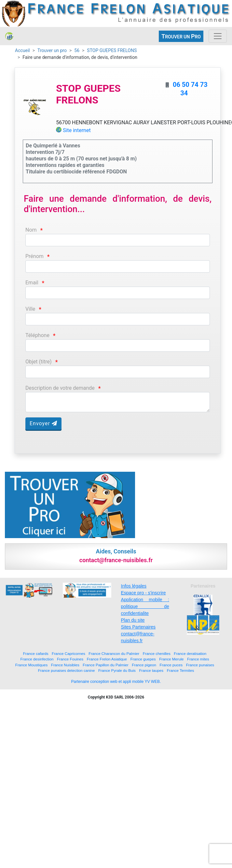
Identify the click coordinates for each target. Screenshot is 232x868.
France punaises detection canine (67, 670)
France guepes (143, 659)
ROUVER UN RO (181, 36)
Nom (31, 230)
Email (32, 283)
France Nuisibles (65, 665)
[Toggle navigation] (218, 36)
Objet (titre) (39, 362)
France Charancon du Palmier (114, 653)
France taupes (151, 670)
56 (77, 50)
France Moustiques (31, 665)
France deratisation (190, 653)
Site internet (77, 130)
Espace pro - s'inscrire (143, 593)
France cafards (36, 653)
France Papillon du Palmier (105, 665)
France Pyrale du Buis (117, 670)
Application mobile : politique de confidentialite (145, 606)
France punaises (200, 665)
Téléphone (37, 335)
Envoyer (43, 423)
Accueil (22, 50)
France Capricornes (68, 653)
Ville (30, 309)
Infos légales (134, 586)
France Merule (171, 659)
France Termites (181, 670)
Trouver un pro (52, 50)
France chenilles (157, 653)
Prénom (34, 256)
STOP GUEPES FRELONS (112, 50)
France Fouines (70, 659)
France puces (171, 665)
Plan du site (133, 620)
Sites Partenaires (138, 627)
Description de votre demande (60, 388)
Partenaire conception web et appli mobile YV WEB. (116, 682)
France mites (198, 659)
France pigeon (144, 665)
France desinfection (37, 659)
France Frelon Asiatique (107, 659)
